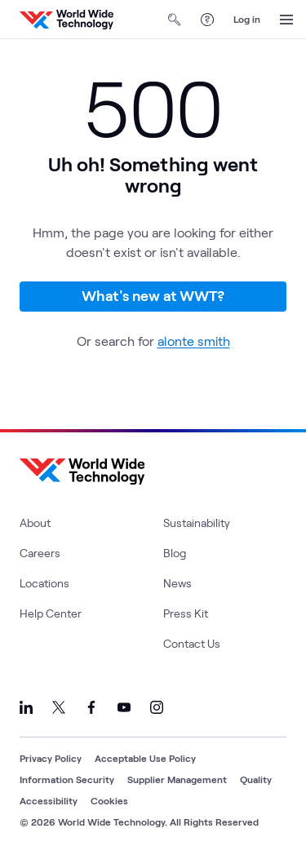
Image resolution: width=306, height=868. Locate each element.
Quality (256, 779)
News (177, 583)
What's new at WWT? (153, 295)
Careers (40, 553)
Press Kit (186, 613)
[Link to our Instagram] (157, 707)
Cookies (109, 800)
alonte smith (194, 341)
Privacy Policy (51, 758)
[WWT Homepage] (67, 20)
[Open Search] (175, 20)
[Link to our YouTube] (124, 707)
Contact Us (192, 643)
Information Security (67, 779)
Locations (44, 583)
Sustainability (197, 523)
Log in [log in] (247, 19)
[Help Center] (207, 20)
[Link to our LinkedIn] (26, 707)
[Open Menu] (286, 20)
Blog (175, 553)
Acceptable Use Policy (145, 758)
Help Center (51, 613)
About (35, 523)
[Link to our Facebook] (91, 707)
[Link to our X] (59, 707)
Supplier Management (177, 779)
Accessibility (49, 800)
